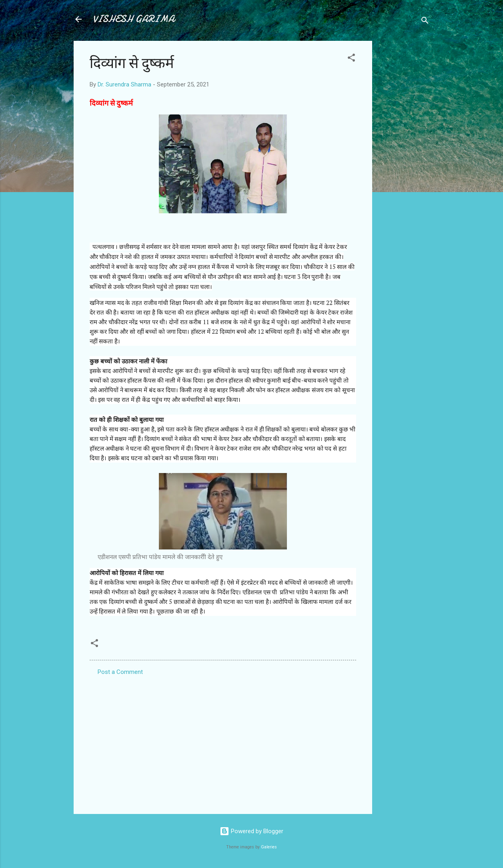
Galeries (269, 847)
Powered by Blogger (251, 831)
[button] (351, 59)
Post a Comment (120, 672)
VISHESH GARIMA (134, 19)
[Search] (425, 22)
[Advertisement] (404, 161)
